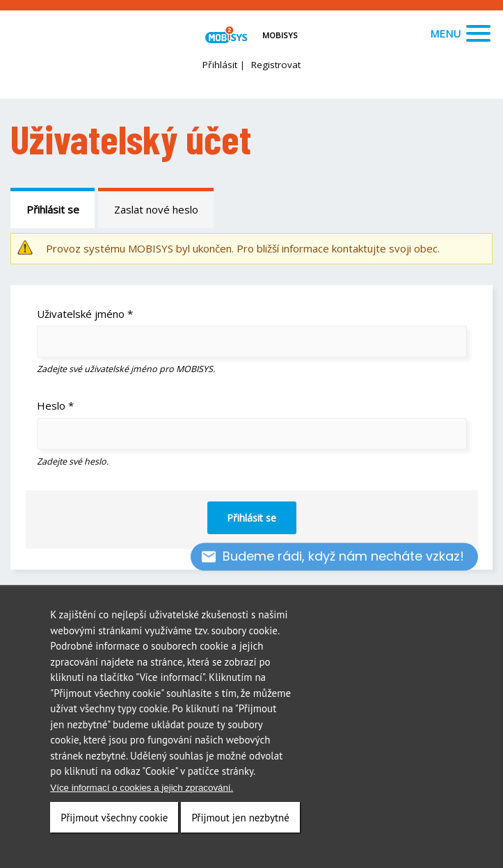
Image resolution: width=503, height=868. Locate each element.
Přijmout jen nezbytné (240, 820)
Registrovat (276, 65)
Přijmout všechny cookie (114, 820)
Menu (460, 33)
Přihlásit (220, 65)
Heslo (55, 405)
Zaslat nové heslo (156, 209)
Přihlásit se (53, 209)
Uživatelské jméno (85, 314)
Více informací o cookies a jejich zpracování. (142, 790)
